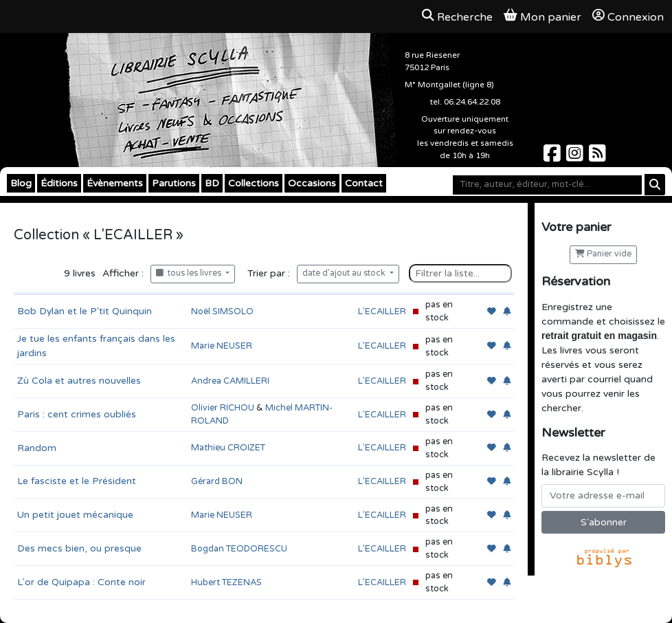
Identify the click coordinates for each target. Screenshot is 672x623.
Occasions (312, 183)
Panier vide (603, 254)
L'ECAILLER (382, 311)
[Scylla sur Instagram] (576, 157)
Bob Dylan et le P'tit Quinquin (85, 311)
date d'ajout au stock (345, 273)
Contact (364, 183)
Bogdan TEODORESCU (239, 549)
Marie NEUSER (222, 346)
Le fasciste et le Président (77, 481)
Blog (21, 183)
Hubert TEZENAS (226, 582)
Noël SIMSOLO (222, 311)
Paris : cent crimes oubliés (77, 414)
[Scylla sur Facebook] (553, 157)
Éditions (59, 183)
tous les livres (190, 273)
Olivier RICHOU (223, 408)
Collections (254, 183)
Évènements (115, 183)
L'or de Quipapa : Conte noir (81, 582)
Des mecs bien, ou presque (79, 548)
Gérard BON (217, 481)
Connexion (628, 17)
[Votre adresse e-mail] (603, 496)
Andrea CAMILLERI (230, 381)
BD (212, 183)
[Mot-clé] (547, 185)
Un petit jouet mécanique (75, 515)
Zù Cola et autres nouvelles (79, 381)
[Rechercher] (655, 185)
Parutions (174, 183)
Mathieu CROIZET (228, 448)
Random (37, 448)
